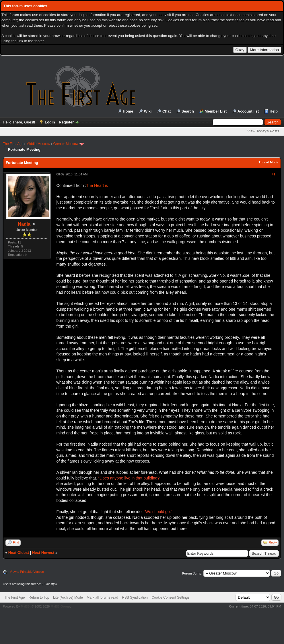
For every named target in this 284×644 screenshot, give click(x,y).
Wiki (148, 111)
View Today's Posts (263, 131)
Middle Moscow (38, 144)
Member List (216, 111)
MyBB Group (60, 606)
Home (128, 111)
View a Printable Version (27, 572)
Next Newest (43, 553)
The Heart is (97, 185)
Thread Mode (269, 162)
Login (50, 122)
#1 (273, 174)
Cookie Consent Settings (170, 597)
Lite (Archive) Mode (68, 597)
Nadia (24, 224)
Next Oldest (19, 553)
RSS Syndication (135, 597)
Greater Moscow (66, 144)
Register (66, 122)
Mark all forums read (102, 597)
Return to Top (39, 597)
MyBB (25, 606)
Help (274, 111)
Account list (248, 111)
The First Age (13, 144)
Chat (167, 111)
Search (188, 111)
